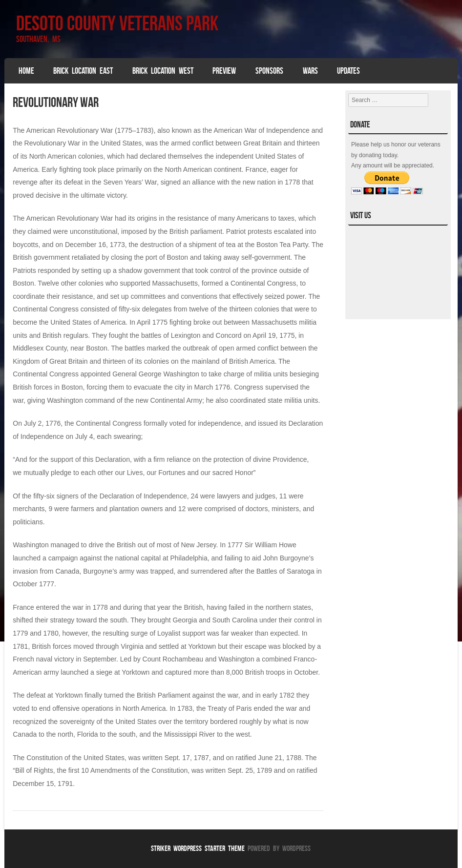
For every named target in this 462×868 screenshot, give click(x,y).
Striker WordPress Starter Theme (198, 848)
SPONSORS (269, 71)
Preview (224, 71)
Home (26, 71)
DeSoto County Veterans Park (117, 23)
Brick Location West (163, 71)
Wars (310, 71)
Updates (348, 71)
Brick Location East (83, 71)
